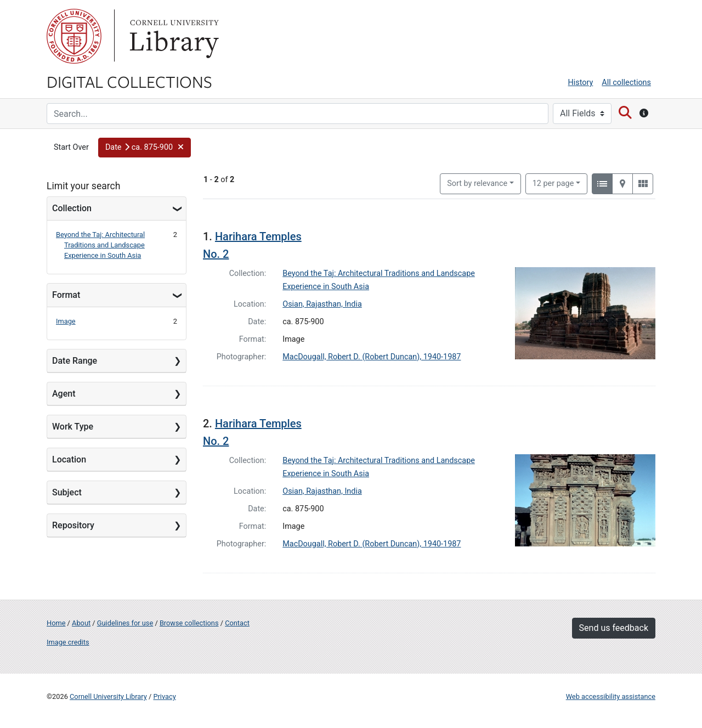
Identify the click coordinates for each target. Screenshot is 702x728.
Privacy (164, 696)
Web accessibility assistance (611, 696)
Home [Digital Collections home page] (56, 623)
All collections (626, 83)
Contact (237, 623)
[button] (145, 148)
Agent (64, 394)
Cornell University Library (108, 696)
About (81, 623)
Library (173, 36)
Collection (72, 208)
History (581, 83)
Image (66, 321)
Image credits (68, 642)
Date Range (75, 361)
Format (66, 295)
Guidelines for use (125, 623)
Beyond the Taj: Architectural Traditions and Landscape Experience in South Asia (100, 245)
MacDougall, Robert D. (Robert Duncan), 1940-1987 (372, 357)
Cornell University (74, 36)
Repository (73, 525)
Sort (477, 184)
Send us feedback (614, 628)
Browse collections (189, 623)
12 (553, 183)
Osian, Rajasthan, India (322, 304)
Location (69, 459)
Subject (67, 492)
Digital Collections (129, 81)
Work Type (73, 427)
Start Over (71, 147)
